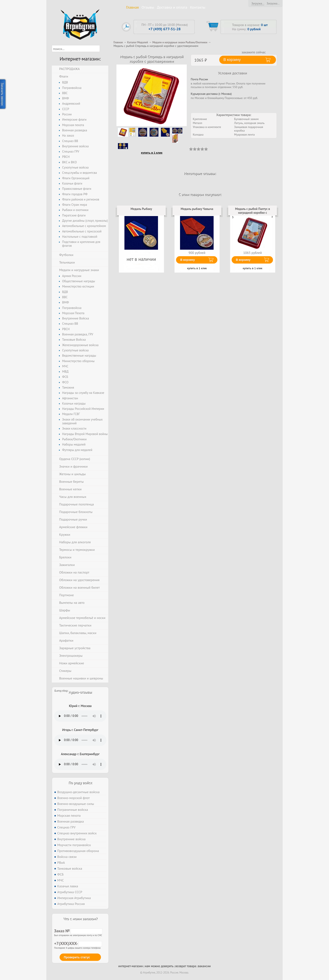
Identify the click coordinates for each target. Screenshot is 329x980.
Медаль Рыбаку (141, 209)
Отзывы (148, 7)
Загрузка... (258, 3)
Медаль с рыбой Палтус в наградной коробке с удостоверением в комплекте (253, 213)
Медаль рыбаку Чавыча (197, 209)
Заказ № (78, 931)
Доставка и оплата (172, 7)
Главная (132, 7)
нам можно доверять (159, 966)
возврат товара (186, 966)
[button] (104, 49)
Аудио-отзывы (80, 692)
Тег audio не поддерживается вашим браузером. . (80, 716)
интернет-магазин (131, 966)
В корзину (188, 260)
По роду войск (80, 783)
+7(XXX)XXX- (78, 943)
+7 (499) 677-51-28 (165, 29)
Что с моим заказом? (80, 919)
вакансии (204, 966)
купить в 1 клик (152, 153)
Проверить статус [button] (77, 957)
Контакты (198, 7)
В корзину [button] (232, 60)
